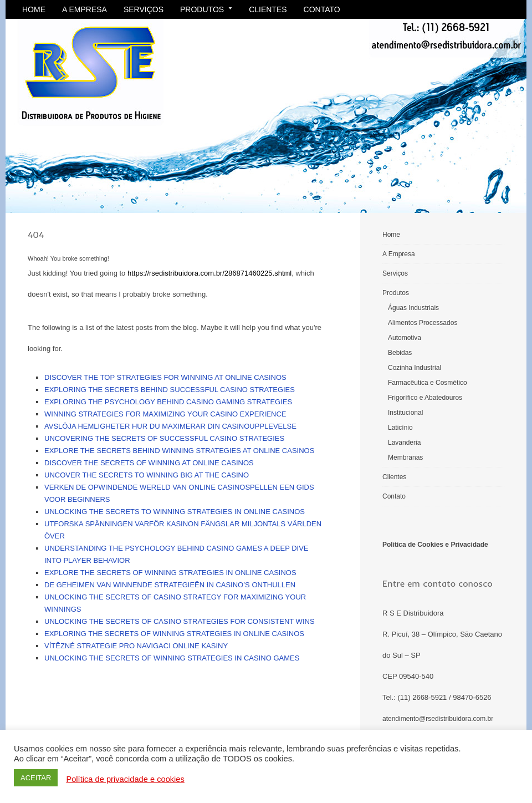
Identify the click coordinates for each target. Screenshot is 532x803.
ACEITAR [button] (36, 778)
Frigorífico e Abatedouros (425, 398)
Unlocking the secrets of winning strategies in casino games (172, 658)
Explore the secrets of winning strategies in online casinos (170, 573)
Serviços (144, 9)
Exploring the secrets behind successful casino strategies (170, 390)
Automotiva (405, 338)
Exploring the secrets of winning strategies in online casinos (174, 634)
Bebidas (400, 353)
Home (34, 9)
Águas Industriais (413, 308)
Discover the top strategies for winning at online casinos (165, 377)
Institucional (405, 413)
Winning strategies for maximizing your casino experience (165, 414)
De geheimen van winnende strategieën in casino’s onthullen (170, 585)
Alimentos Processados (423, 323)
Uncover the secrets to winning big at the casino (147, 475)
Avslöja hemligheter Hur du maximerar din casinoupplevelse (170, 426)
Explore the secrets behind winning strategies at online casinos (179, 451)
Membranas (405, 458)
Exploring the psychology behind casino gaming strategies (168, 402)
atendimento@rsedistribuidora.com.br (438, 719)
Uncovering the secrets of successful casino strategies (164, 438)
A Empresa (85, 9)
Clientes (268, 9)
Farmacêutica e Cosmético (428, 383)
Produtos (206, 9)
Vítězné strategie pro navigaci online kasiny (136, 646)
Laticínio (400, 428)
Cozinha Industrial (415, 368)
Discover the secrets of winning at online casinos (149, 463)
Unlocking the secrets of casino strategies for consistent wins (180, 621)
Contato (322, 9)
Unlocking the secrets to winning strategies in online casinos (175, 512)
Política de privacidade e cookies (125, 779)
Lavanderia (404, 443)
